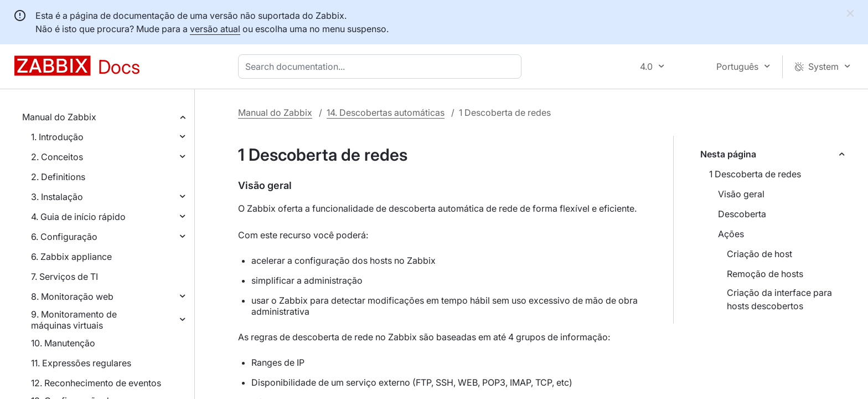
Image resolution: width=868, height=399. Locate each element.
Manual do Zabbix (59, 117)
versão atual (215, 29)
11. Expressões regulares (81, 363)
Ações (731, 234)
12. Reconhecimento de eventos (96, 383)
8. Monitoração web (72, 296)
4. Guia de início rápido (78, 217)
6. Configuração (64, 237)
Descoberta (742, 214)
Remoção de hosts (765, 274)
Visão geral (741, 194)
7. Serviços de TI (64, 277)
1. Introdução (57, 137)
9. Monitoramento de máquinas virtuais (74, 320)
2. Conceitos (57, 157)
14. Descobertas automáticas (386, 112)
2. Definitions (58, 177)
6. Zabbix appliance (71, 257)
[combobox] (382, 66)
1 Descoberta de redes (755, 174)
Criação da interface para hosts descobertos (779, 299)
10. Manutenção (63, 343)
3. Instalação (57, 197)
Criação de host (759, 254)
